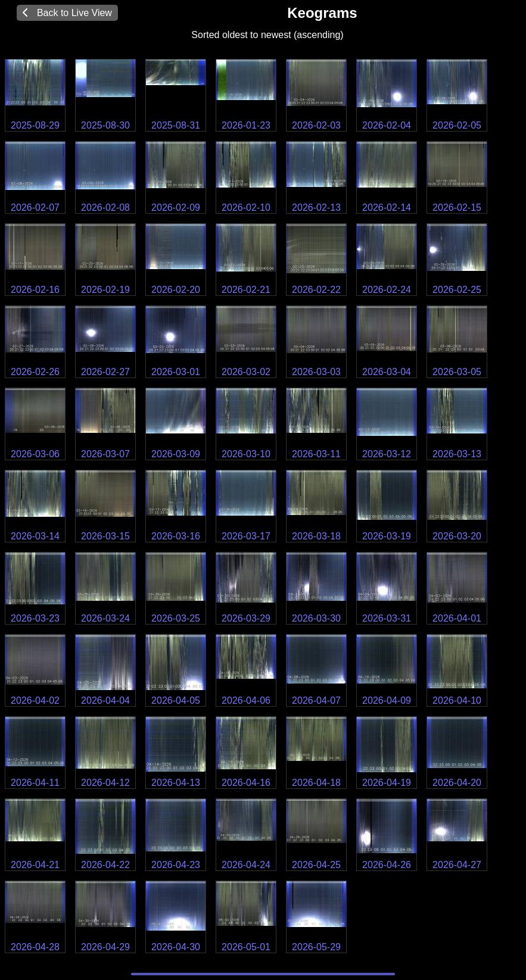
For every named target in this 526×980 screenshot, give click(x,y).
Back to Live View (67, 13)
